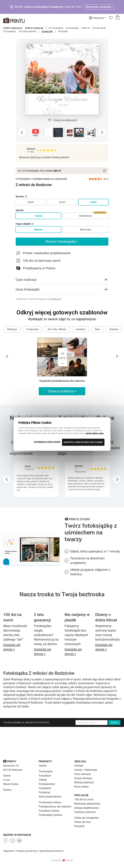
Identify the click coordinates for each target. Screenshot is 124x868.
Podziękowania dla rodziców (55, 807)
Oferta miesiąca (13, 28)
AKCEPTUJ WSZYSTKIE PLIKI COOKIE (83, 442)
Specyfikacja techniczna (51, 851)
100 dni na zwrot (84, 799)
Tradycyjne (32, 329)
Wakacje (12, 329)
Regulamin (9, 851)
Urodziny (81, 329)
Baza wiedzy (81, 787)
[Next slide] (102, 133)
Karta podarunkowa (50, 797)
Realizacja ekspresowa (87, 804)
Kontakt (79, 766)
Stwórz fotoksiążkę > (62, 242)
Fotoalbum (72, 28)
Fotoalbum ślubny (49, 811)
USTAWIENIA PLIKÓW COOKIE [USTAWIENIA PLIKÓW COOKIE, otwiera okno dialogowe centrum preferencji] (47, 442)
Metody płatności (84, 782)
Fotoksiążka (56, 28)
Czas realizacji (83, 774)
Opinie (7, 776)
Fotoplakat (99, 28)
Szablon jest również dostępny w (38, 299)
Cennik (43, 766)
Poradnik (79, 826)
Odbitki (86, 28)
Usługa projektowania (87, 808)
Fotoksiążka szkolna (50, 815)
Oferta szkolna (34, 28)
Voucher (63, 31)
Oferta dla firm (83, 822)
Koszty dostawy (83, 778)
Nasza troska (11, 784)
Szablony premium (85, 812)
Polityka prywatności (27, 851)
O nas (7, 780)
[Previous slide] (22, 133)
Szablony (47, 31)
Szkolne (114, 329)
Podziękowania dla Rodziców (50, 179)
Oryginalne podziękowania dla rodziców (62, 381)
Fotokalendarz (28, 31)
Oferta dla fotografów (87, 818)
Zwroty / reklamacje (86, 770)
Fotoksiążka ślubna (50, 802)
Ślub (97, 329)
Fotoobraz (10, 31)
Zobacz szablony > (62, 391)
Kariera (7, 790)
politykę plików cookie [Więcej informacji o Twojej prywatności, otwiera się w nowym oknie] (95, 433)
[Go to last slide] (7, 356)
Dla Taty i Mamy (57, 329)
